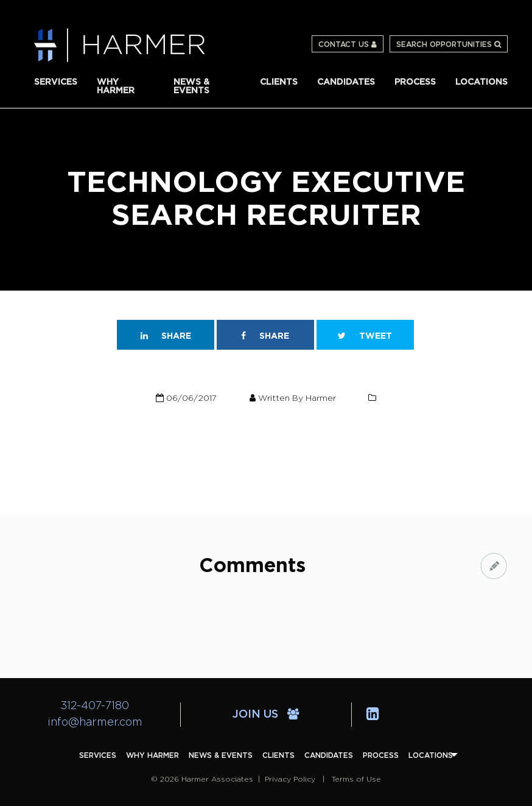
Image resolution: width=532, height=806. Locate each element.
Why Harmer (116, 87)
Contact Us (348, 44)
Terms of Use (356, 779)
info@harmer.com (95, 723)
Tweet (365, 336)
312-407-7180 (95, 706)
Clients (279, 82)
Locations (481, 82)
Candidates (346, 82)
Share (166, 336)
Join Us (266, 715)
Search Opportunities (449, 44)
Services (56, 82)
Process (415, 82)
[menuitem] (56, 82)
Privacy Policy (290, 779)
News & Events (191, 87)
